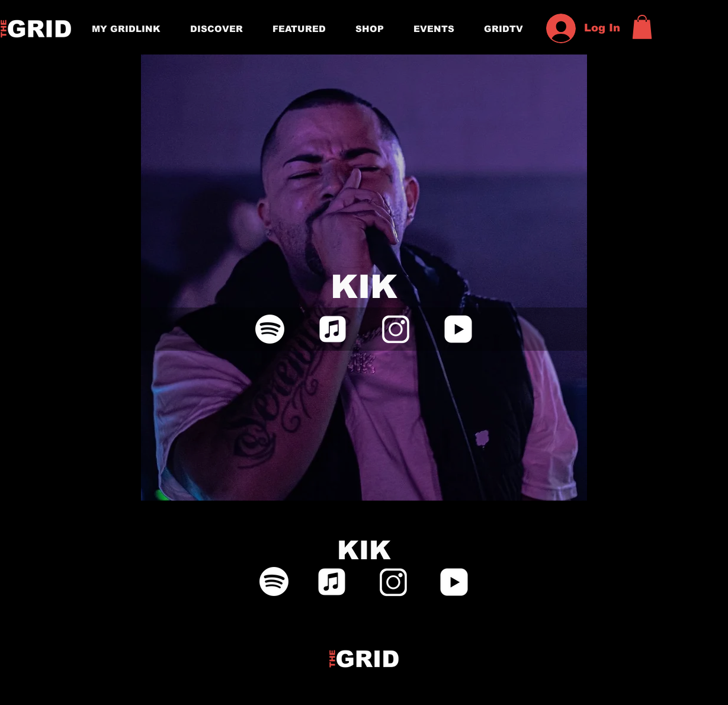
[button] (642, 27)
